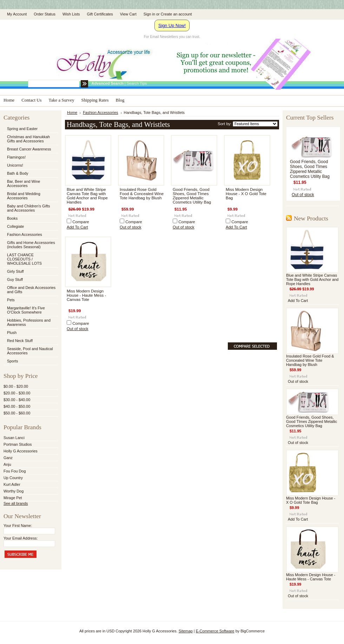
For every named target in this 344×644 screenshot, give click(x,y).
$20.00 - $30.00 (17, 393)
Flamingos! (16, 157)
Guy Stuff (15, 279)
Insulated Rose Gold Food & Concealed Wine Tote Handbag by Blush (142, 194)
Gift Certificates (100, 14)
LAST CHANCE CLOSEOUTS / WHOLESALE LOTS (24, 259)
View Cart (128, 14)
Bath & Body (18, 173)
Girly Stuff (30, 272)
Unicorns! (15, 165)
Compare (81, 222)
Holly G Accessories (21, 451)
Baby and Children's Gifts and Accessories (28, 208)
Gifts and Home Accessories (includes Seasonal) (30, 245)
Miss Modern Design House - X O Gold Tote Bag (246, 194)
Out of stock (131, 227)
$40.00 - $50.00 (17, 406)
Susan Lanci (14, 438)
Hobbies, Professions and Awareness (30, 322)
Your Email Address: (21, 538)
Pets (30, 300)
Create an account (176, 14)
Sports (30, 361)
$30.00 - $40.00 (17, 400)
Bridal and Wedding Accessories (24, 196)
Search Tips (137, 83)
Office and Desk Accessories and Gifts (31, 290)
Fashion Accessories (30, 235)
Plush (12, 333)
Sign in (149, 14)
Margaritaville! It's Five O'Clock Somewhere (26, 310)
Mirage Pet (13, 498)
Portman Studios (18, 444)
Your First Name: (18, 526)
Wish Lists (71, 14)
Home (72, 112)
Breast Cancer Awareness (29, 149)
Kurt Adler (12, 484)
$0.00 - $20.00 (16, 386)
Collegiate (30, 227)
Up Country (13, 478)
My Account (17, 14)
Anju (7, 464)
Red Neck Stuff (20, 341)
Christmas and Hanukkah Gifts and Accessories (30, 139)
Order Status (45, 14)
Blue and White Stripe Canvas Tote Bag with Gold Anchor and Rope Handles (87, 196)
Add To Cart (77, 227)
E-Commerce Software (215, 631)
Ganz (8, 458)
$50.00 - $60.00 (17, 413)
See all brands (16, 503)
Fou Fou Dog (15, 471)
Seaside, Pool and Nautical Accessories (30, 351)
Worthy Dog (14, 491)
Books (12, 218)
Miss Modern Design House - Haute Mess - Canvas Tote (86, 295)
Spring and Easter (22, 129)
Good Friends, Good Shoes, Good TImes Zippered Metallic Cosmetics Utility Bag (192, 196)
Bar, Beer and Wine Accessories (30, 183)
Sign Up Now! (172, 25)
